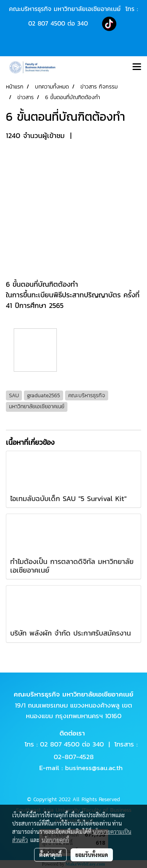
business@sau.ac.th (94, 768)
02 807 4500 (47, 23)
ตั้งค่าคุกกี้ (50, 855)
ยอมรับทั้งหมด (92, 855)
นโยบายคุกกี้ (55, 840)
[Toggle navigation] (137, 67)
